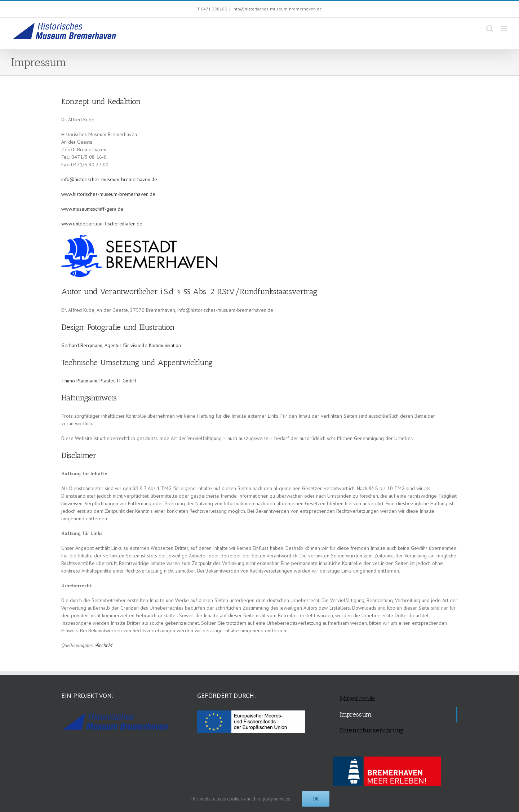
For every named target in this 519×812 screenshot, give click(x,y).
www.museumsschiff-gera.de (92, 209)
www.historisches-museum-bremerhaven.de (108, 194)
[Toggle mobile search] (490, 29)
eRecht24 (103, 645)
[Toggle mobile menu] (504, 29)
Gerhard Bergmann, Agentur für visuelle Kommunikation (121, 345)
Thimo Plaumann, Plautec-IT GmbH (99, 381)
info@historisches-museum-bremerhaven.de (277, 9)
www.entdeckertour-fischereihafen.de (102, 224)
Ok (316, 799)
